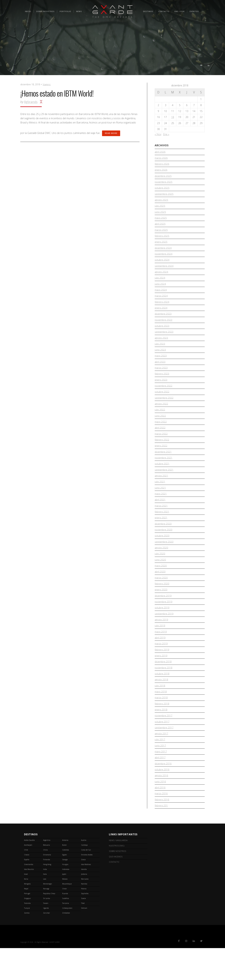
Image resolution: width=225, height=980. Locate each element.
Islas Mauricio (29, 901)
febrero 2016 (162, 831)
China (45, 882)
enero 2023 (161, 391)
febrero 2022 (162, 454)
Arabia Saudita (29, 872)
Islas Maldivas (86, 896)
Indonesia (66, 901)
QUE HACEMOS (114, 887)
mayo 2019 (161, 655)
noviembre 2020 (164, 548)
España (27, 891)
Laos (45, 911)
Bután (64, 877)
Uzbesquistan (67, 940)
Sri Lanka (47, 930)
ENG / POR (180, 11)
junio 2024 (160, 290)
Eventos (194, 11)
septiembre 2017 (164, 755)
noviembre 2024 (164, 259)
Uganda (46, 940)
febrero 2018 (162, 730)
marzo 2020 (161, 598)
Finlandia (47, 891)
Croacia (27, 887)
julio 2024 (160, 284)
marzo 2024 (161, 303)
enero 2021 (161, 536)
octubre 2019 (162, 630)
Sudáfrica (66, 930)
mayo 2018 (161, 718)
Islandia (84, 901)
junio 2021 (160, 504)
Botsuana (46, 877)
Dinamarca (47, 887)
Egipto (64, 887)
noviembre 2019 (164, 623)
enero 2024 (161, 315)
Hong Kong (47, 896)
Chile (26, 882)
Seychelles (85, 925)
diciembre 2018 (163, 686)
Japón (64, 906)
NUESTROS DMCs (115, 877)
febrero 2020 (162, 605)
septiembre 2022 (164, 410)
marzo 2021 (161, 523)
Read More (111, 133)
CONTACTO (164, 11)
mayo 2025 (161, 221)
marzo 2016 (161, 825)
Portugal (27, 925)
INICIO (28, 11)
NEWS (79, 11)
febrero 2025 (162, 240)
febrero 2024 (162, 309)
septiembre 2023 (164, 341)
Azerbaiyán (28, 877)
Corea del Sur (86, 882)
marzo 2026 (161, 158)
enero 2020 (161, 611)
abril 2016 (160, 818)
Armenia (65, 872)
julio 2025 (160, 209)
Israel (26, 906)
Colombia (66, 882)
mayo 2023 (161, 366)
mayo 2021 (161, 510)
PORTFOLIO (65, 11)
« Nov (158, 134)
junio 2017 (160, 774)
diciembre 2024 (163, 253)
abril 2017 (160, 787)
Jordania (84, 906)
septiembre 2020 (164, 561)
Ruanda (65, 925)
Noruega (46, 921)
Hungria (65, 896)
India (45, 901)
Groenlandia (29, 896)
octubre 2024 (162, 265)
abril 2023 (160, 372)
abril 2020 (160, 592)
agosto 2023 (162, 347)
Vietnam (84, 940)
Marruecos (85, 911)
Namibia (84, 916)
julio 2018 (160, 712)
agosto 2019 (162, 642)
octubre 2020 (162, 554)
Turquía (27, 940)
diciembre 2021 (163, 466)
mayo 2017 (161, 781)
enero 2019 (161, 680)
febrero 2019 (162, 674)
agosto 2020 (162, 567)
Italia (45, 906)
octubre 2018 (162, 699)
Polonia (84, 921)
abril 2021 (160, 517)
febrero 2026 (162, 165)
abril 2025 (160, 227)
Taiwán (46, 935)
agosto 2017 (162, 762)
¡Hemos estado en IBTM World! (57, 93)
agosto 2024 (162, 278)
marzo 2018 (161, 724)
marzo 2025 (161, 234)
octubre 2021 (162, 479)
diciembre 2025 (163, 177)
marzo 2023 (161, 378)
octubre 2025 (162, 190)
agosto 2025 (162, 202)
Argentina (47, 872)
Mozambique (67, 916)
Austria (84, 872)
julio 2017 (160, 768)
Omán (65, 921)
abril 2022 (160, 441)
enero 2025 (161, 246)
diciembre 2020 (163, 542)
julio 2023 (160, 353)
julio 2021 (160, 498)
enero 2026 (161, 171)
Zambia (27, 945)
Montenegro (47, 916)
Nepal (26, 921)
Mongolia (27, 916)
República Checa (49, 925)
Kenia (26, 911)
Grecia (83, 891)
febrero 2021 (162, 529)
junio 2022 (160, 429)
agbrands (31, 102)
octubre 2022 (162, 403)
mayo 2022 (161, 435)
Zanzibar (46, 945)
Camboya (84, 877)
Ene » (166, 134)
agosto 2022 (162, 416)
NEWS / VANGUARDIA (117, 872)
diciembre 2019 (163, 617)
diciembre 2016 (163, 793)
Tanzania (66, 935)
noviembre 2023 (164, 328)
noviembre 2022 (164, 397)
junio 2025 (160, 215)
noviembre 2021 (164, 473)
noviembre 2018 (164, 693)
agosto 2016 (162, 806)
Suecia (83, 930)
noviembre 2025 (164, 183)
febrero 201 (161, 837)
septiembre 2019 (164, 636)
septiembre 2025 (164, 196)
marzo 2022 (161, 447)
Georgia (65, 891)
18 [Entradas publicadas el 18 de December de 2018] (173, 117)
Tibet (83, 935)
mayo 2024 (161, 297)
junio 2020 (160, 579)
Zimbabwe (66, 945)
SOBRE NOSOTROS (45, 11)
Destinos (148, 11)
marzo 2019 (161, 668)
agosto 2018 (162, 705)
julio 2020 (160, 573)
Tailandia (27, 935)
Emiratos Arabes (87, 887)
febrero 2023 (162, 385)
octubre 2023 (162, 334)
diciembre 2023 (163, 322)
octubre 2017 (162, 749)
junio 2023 (160, 360)
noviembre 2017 (164, 743)
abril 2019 (160, 661)
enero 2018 (161, 737)
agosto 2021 (162, 491)
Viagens (47, 84)
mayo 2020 (161, 586)
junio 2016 (160, 812)
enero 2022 (161, 460)
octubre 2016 (162, 800)
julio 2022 (160, 422)
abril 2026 (160, 152)
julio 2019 (160, 649)
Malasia (65, 911)
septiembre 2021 (164, 485)
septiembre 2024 (164, 271)
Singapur (27, 930)
